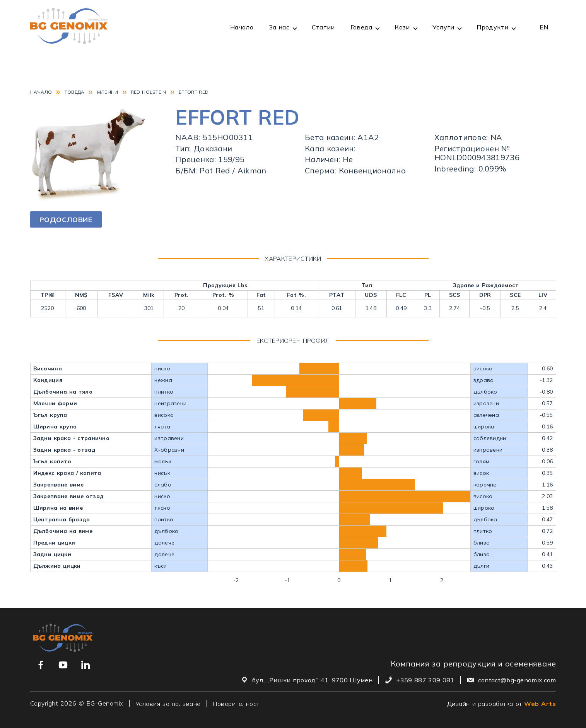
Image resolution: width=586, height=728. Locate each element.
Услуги (443, 27)
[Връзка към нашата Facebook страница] (41, 665)
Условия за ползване (168, 703)
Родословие (66, 220)
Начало (242, 27)
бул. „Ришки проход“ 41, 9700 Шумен (312, 680)
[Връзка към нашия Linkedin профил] (85, 665)
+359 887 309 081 (425, 680)
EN (544, 27)
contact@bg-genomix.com (517, 680)
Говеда (361, 27)
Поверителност (236, 703)
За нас (279, 27)
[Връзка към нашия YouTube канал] (63, 665)
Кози (402, 27)
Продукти (492, 27)
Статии (323, 27)
